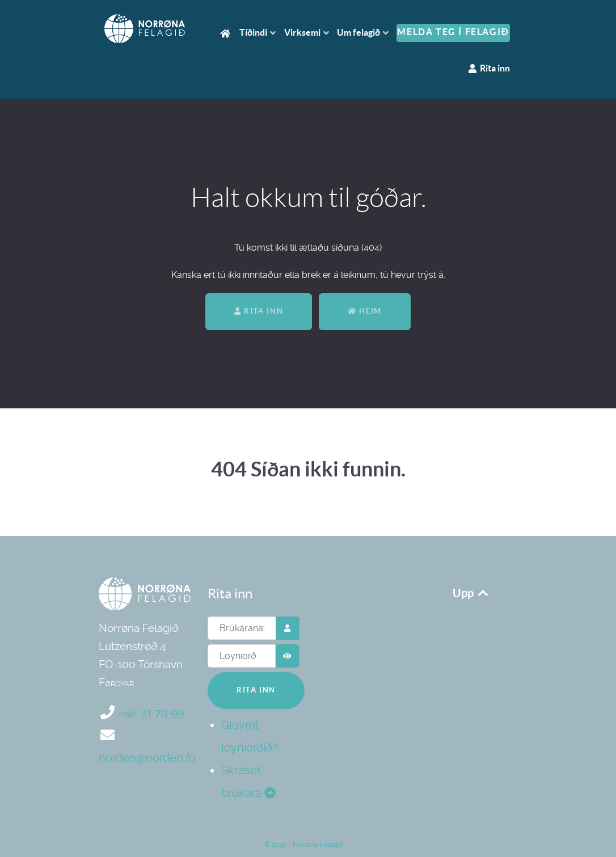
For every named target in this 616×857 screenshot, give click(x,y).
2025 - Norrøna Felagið (311, 845)
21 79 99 (152, 712)
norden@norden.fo (147, 758)
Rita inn (259, 311)
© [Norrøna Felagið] (267, 845)
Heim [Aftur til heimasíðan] (365, 311)
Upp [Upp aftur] (471, 593)
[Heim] (227, 33)
